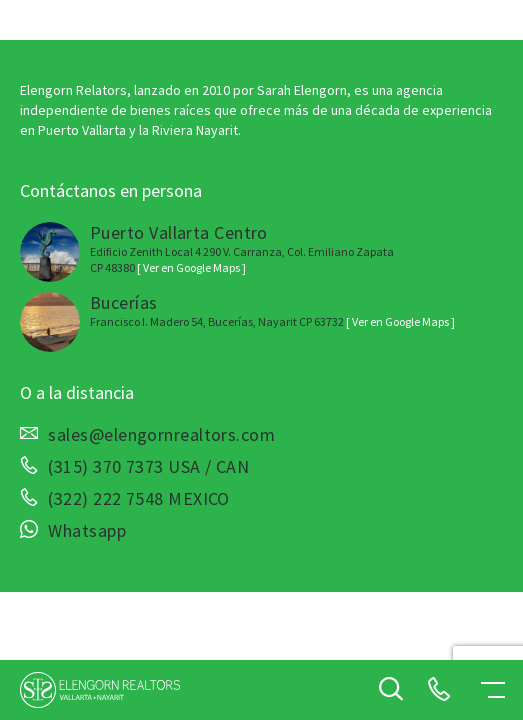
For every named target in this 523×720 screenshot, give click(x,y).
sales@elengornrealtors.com (161, 435)
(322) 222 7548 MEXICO (138, 499)
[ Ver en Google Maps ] (191, 267)
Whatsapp (87, 531)
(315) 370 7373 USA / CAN (148, 467)
